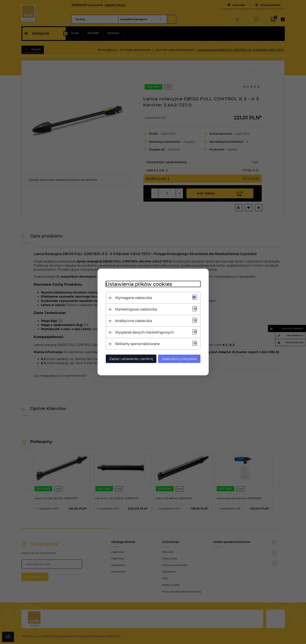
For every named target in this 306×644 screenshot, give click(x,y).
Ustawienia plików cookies (139, 284)
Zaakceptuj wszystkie (179, 359)
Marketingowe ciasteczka (136, 309)
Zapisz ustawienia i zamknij (131, 359)
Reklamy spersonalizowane (137, 344)
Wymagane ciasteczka (133, 298)
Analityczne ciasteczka (133, 321)
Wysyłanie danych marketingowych (144, 332)
